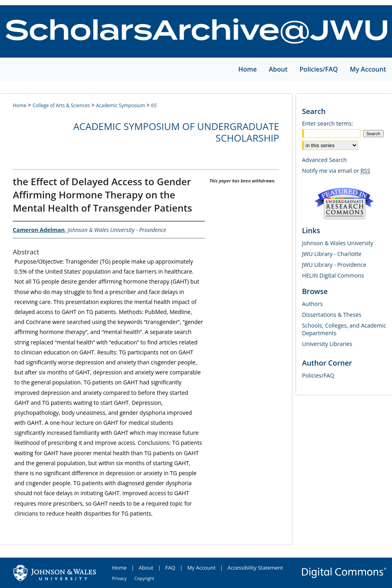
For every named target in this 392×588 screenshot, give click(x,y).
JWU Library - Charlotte (332, 254)
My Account (201, 568)
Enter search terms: (327, 123)
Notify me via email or (336, 171)
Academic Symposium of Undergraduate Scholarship (176, 132)
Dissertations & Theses (332, 315)
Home (20, 105)
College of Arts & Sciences (61, 105)
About (146, 568)
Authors (312, 304)
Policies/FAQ (318, 375)
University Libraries (327, 344)
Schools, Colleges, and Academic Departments (344, 329)
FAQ (170, 568)
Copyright (144, 578)
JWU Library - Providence (334, 265)
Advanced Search (324, 160)
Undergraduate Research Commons (344, 204)
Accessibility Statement (255, 568)
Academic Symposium (121, 105)
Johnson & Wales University (338, 243)
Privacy (119, 578)
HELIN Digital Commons (333, 275)
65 (154, 105)
